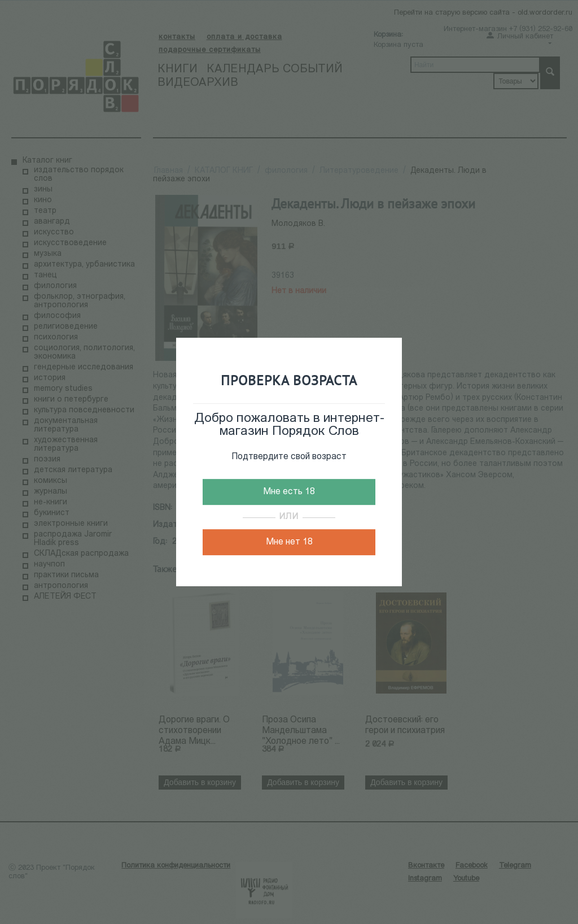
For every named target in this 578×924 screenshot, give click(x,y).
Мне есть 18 (289, 492)
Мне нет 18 (289, 542)
